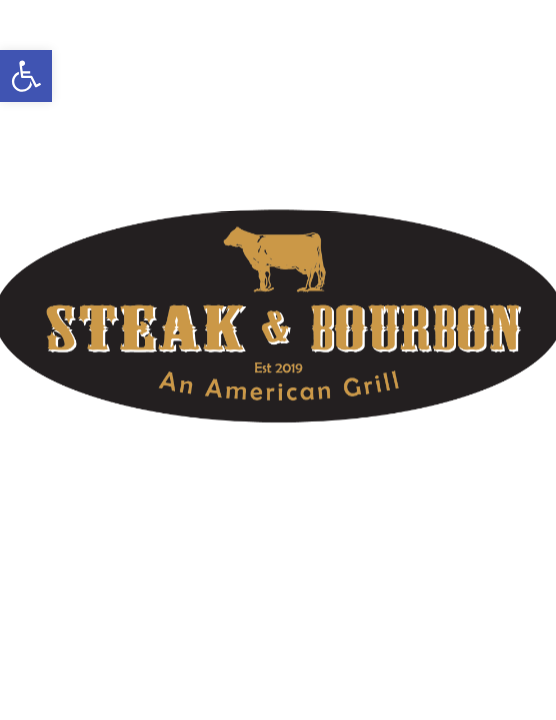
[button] (26, 76)
